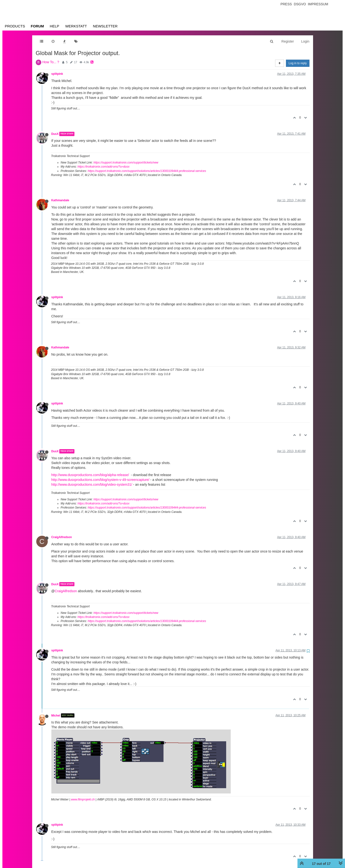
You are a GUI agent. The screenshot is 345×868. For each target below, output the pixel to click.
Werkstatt (76, 26)
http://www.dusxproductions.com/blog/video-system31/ (92, 484)
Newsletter (105, 26)
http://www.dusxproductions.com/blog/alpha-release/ (90, 475)
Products (15, 26)
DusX (55, 134)
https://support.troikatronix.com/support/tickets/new (126, 163)
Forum (37, 26)
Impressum (318, 4)
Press (286, 4)
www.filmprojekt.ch (83, 799)
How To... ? (51, 62)
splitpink (57, 74)
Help (54, 26)
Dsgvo (300, 4)
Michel (56, 715)
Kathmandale (60, 200)
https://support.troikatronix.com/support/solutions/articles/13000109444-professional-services (147, 171)
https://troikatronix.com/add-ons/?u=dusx (103, 167)
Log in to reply (298, 63)
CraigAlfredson (62, 537)
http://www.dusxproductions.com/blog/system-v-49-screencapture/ (100, 480)
